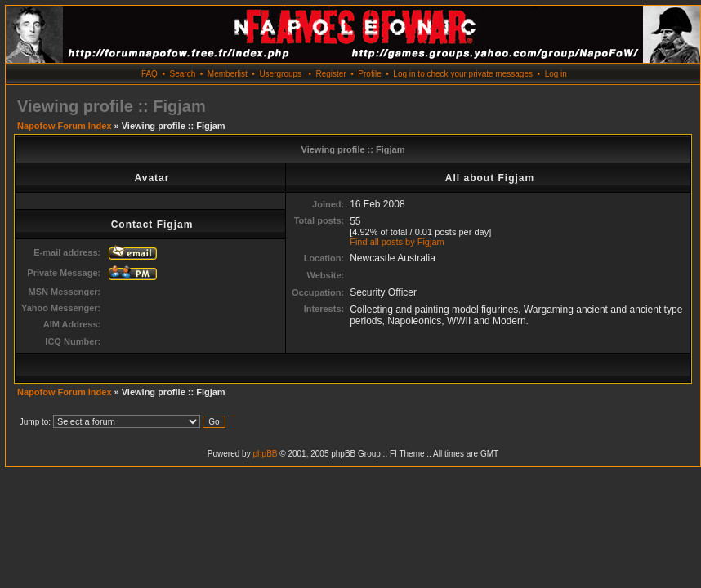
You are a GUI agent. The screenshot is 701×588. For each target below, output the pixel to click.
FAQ (150, 74)
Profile (369, 74)
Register (330, 74)
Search (183, 74)
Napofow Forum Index (65, 126)
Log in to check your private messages (463, 74)
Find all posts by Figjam (397, 242)
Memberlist (228, 74)
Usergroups (280, 74)
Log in (556, 74)
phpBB (265, 454)
